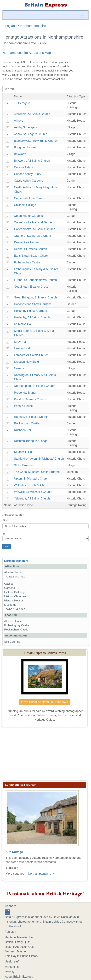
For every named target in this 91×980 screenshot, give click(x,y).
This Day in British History (22, 956)
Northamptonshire (33, 26)
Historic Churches (15, 596)
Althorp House (13, 621)
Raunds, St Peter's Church (31, 417)
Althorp (19, 121)
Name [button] (18, 96)
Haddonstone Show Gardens (33, 304)
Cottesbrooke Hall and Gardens (34, 222)
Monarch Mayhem (17, 951)
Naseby (19, 368)
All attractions (13, 572)
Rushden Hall (23, 430)
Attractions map (15, 577)
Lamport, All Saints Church (31, 355)
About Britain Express (19, 977)
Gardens (10, 588)
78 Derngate (22, 103)
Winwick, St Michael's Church (33, 492)
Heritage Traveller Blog (20, 937)
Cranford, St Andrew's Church (33, 236)
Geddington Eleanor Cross (31, 287)
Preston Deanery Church (30, 399)
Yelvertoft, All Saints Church (32, 499)
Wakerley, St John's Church (32, 485)
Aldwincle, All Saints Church (32, 114)
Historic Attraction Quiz (20, 947)
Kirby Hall (20, 342)
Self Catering (12, 642)
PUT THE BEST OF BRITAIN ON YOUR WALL (45, 702)
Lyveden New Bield (26, 362)
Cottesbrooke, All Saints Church (34, 229)
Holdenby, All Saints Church (32, 317)
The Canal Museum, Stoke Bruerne (37, 472)
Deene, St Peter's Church (30, 249)
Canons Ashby (23, 167)
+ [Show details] (8, 104)
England (11, 26)
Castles (9, 584)
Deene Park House (26, 242)
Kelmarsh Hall (23, 324)
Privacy (10, 972)
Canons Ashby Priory (28, 174)
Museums (10, 605)
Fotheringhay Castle (27, 262)
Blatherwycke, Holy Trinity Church (36, 141)
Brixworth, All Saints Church (32, 161)
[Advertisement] (46, 753)
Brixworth (20, 154)
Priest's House (23, 406)
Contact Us (12, 967)
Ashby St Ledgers (25, 127)
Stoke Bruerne (23, 465)
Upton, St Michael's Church (32, 479)
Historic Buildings (15, 592)
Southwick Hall (23, 452)
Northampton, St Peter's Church (35, 386)
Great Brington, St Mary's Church (35, 297)
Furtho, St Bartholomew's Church (35, 280)
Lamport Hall (22, 348)
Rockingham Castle (27, 423)
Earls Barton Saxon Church (32, 256)
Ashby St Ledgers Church (31, 134)
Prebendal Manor (25, 393)
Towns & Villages (15, 609)
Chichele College (25, 205)
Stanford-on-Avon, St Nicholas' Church (39, 459)
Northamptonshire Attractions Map (27, 53)
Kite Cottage (14, 852)
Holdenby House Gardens (31, 311)
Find (5, 520)
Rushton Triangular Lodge (31, 441)
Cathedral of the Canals (29, 198)
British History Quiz (17, 942)
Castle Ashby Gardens (28, 181)
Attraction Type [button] (76, 96)
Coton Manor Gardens (28, 216)
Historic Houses (14, 601)
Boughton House (25, 147)
